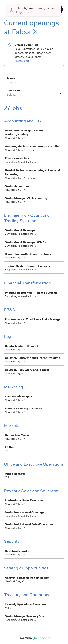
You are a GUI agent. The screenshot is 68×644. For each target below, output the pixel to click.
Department (13, 91)
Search (11, 78)
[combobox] (7, 95)
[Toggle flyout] (61, 93)
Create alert (22, 61)
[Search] (34, 82)
